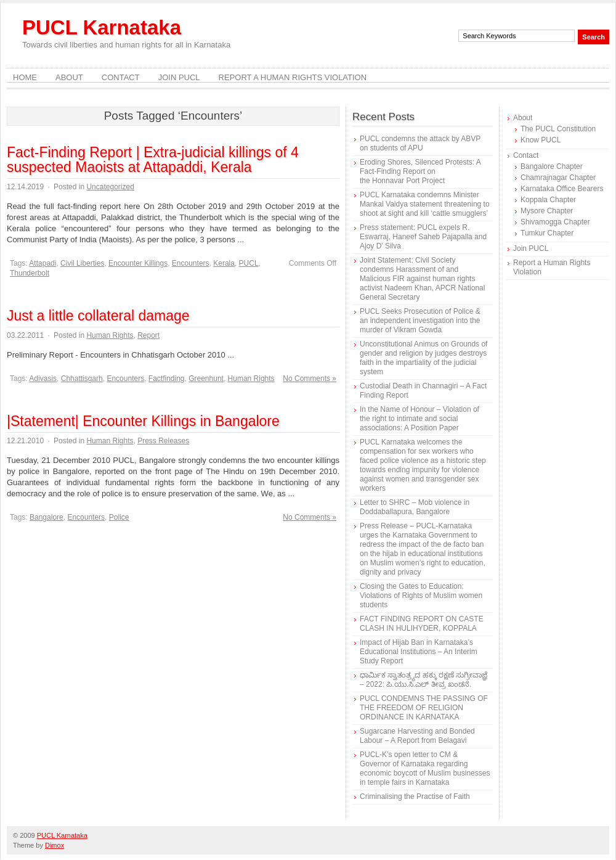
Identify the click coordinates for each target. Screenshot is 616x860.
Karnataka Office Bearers (562, 189)
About (69, 77)
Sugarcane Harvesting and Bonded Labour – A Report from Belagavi (417, 736)
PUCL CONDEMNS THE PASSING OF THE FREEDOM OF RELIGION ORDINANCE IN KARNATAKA (424, 708)
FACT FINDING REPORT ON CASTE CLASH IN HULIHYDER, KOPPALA (422, 624)
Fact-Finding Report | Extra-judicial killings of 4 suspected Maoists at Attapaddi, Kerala (153, 160)
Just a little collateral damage (98, 316)
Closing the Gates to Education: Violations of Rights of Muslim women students (421, 596)
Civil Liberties (82, 263)
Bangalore (47, 517)
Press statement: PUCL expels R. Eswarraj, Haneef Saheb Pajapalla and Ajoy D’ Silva (423, 237)
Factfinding (167, 379)
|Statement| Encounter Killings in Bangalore (143, 421)
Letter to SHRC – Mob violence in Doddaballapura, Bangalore (415, 507)
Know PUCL (541, 140)
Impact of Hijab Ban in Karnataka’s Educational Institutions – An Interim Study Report (419, 652)
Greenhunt (206, 379)
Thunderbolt (30, 273)
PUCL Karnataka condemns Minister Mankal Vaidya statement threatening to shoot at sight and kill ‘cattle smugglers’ (425, 204)
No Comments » (310, 379)
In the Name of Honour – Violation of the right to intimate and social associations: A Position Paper (419, 419)
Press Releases (163, 441)
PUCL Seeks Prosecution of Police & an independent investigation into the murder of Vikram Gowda (420, 321)
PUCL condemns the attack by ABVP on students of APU (420, 143)
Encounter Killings (138, 263)
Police (119, 517)
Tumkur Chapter (547, 233)
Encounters (191, 263)
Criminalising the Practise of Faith (415, 797)
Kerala (224, 263)
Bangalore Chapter (552, 166)
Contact (121, 77)
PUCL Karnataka (102, 27)
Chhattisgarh (82, 379)
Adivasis (43, 379)
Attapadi (43, 263)
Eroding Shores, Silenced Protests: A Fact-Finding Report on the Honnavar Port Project (420, 171)
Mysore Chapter (547, 211)
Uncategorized (110, 187)
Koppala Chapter (548, 200)
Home (25, 77)
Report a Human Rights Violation (293, 77)
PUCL (249, 263)
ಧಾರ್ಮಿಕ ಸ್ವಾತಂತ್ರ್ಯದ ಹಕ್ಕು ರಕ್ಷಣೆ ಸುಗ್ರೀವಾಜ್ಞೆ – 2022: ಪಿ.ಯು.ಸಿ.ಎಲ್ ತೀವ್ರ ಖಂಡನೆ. (423, 680)
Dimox (55, 845)
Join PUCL (179, 77)
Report (148, 335)
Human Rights (110, 335)
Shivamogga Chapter (555, 222)
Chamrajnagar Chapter (558, 178)
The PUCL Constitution (558, 129)
